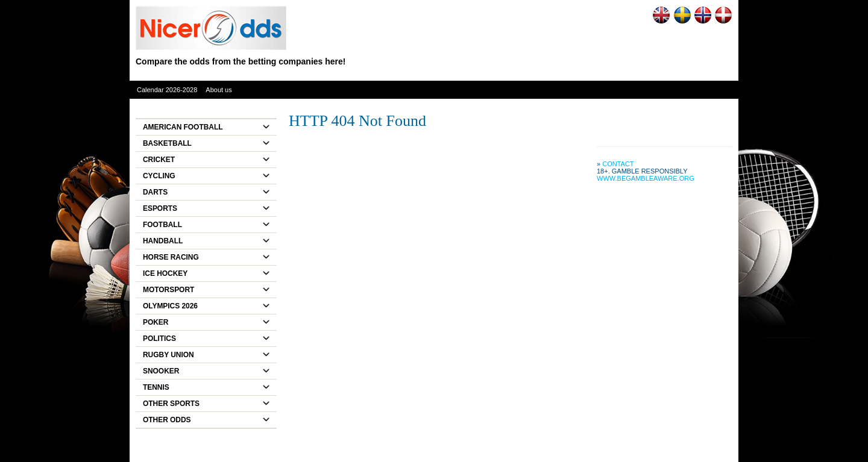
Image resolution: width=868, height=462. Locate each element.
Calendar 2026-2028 (167, 90)
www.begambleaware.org (646, 178)
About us (219, 90)
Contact (618, 164)
